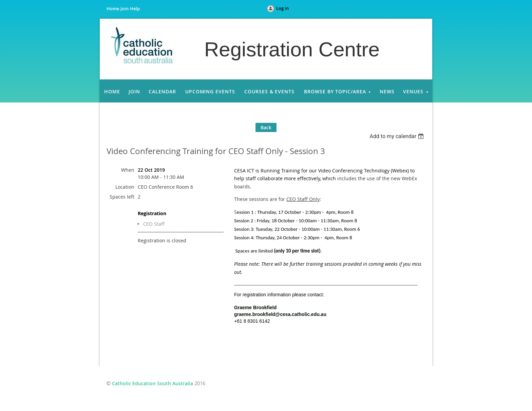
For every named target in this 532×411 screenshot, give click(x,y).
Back (266, 127)
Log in (282, 8)
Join (125, 8)
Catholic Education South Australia (153, 383)
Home (113, 8)
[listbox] (397, 136)
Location (125, 187)
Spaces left (122, 197)
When (128, 170)
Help (135, 8)
